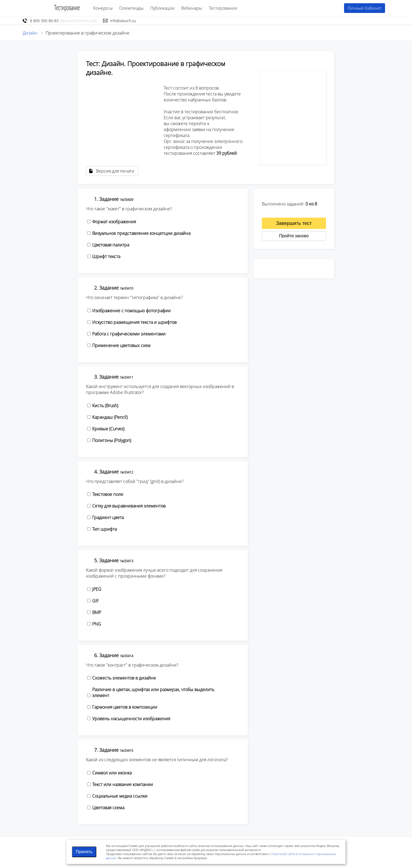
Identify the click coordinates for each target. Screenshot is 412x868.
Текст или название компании (123, 784)
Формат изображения (114, 222)
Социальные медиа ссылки (120, 796)
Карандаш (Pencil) (110, 417)
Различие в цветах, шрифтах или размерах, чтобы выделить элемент (153, 692)
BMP (97, 612)
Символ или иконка (112, 773)
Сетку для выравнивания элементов (129, 506)
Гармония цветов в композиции (125, 707)
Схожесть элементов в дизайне (124, 678)
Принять (84, 852)
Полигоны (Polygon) (112, 440)
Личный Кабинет (365, 8)
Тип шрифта (104, 529)
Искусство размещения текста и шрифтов (134, 322)
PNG (97, 624)
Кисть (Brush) (105, 406)
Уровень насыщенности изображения (131, 719)
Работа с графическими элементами (129, 334)
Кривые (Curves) (108, 429)
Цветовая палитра (111, 245)
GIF (95, 601)
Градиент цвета (108, 517)
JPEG (97, 589)
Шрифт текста (106, 256)
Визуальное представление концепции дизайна (141, 233)
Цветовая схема (108, 808)
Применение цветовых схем (121, 345)
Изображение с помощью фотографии (131, 311)
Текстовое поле (108, 494)
